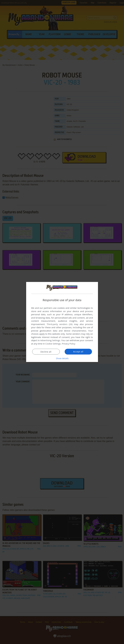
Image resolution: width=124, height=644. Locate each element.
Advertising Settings (50, 340)
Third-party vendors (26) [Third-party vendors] (60, 324)
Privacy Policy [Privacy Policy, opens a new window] (69, 344)
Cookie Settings (53, 344)
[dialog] (62, 322)
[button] (62, 358)
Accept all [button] (78, 352)
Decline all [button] (46, 352)
